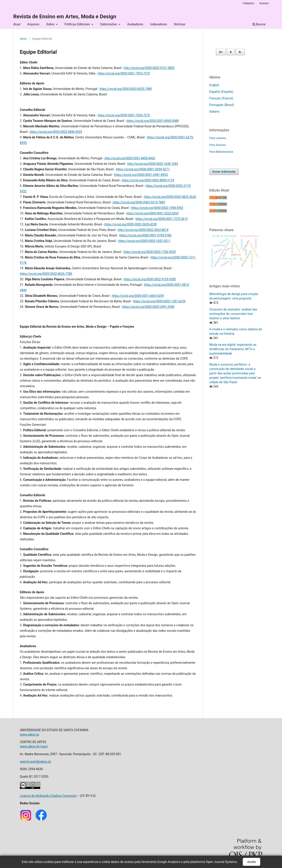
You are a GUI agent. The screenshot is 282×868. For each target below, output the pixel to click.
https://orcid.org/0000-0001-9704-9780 (146, 235)
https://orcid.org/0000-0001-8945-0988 (153, 121)
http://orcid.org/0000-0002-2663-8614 (143, 230)
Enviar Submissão (224, 172)
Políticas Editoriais (78, 24)
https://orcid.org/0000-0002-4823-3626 (170, 197)
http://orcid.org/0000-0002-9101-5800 (149, 68)
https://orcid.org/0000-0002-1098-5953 (157, 208)
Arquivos (33, 24)
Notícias (180, 24)
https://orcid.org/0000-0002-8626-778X (46, 274)
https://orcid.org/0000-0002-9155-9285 (150, 279)
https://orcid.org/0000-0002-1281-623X (159, 301)
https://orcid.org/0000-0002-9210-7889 (139, 202)
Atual (17, 24)
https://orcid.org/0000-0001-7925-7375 (124, 73)
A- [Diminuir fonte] (240, 52)
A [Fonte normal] (231, 52)
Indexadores (159, 24)
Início (23, 39)
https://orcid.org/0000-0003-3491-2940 (148, 307)
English (214, 85)
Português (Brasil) (222, 105)
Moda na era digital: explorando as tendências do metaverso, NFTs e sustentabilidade (233, 349)
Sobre (51, 24)
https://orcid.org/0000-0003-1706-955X (150, 252)
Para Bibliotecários (221, 152)
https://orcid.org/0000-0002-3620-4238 (130, 224)
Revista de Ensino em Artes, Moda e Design (65, 17)
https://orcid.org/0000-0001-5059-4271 (143, 169)
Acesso (264, 3)
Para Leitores (218, 138)
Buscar (259, 24)
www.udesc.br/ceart (34, 746)
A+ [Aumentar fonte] (221, 52)
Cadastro (248, 3)
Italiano (214, 112)
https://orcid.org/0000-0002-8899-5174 (148, 180)
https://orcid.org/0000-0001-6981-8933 (141, 175)
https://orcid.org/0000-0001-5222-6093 (153, 213)
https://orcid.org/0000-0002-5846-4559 (56, 132)
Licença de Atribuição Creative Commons (48, 796)
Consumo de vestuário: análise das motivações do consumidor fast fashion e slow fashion (233, 314)
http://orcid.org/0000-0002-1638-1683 (153, 164)
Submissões (109, 24)
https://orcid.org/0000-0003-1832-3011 (144, 241)
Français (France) (221, 98)
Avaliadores (135, 24)
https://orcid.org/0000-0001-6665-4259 (138, 296)
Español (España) (221, 92)
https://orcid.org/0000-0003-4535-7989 (126, 89)
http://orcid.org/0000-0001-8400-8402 (129, 158)
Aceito (251, 862)
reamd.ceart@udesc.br (35, 762)
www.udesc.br (30, 734)
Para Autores (218, 145)
